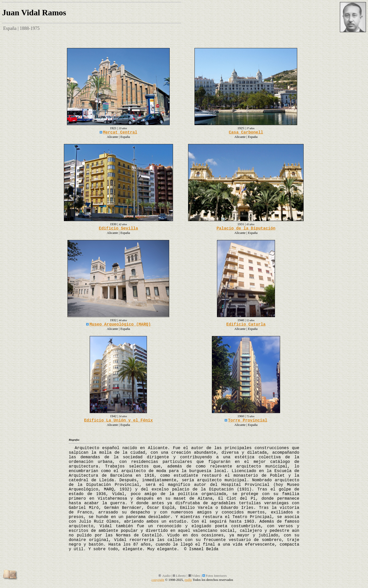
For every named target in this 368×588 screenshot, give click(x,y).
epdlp (188, 580)
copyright (158, 580)
